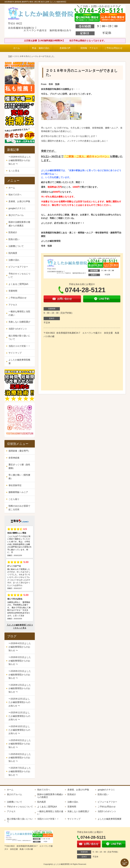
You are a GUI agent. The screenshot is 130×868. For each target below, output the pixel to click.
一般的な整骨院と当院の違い (19, 313)
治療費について (16, 246)
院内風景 (13, 253)
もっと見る (14, 171)
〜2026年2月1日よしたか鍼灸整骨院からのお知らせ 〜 (20, 675)
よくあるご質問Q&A (18, 284)
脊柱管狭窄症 (15, 485)
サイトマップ (15, 353)
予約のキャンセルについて (19, 275)
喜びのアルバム (16, 215)
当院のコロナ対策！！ (19, 346)
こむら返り (14, 499)
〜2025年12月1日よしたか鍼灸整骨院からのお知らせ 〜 (19, 702)
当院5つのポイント (18, 329)
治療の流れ (14, 260)
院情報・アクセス (89, 48)
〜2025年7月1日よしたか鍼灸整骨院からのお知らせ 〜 (20, 771)
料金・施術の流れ (41, 48)
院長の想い (14, 239)
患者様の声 (65, 48)
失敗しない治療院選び (19, 322)
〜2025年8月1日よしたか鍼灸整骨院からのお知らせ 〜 (20, 758)
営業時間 (13, 291)
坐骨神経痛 (14, 458)
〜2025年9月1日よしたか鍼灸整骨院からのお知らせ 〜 (20, 744)
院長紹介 (13, 232)
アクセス (13, 305)
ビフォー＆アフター (18, 267)
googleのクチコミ (17, 208)
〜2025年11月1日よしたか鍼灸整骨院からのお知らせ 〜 (19, 716)
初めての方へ (15, 195)
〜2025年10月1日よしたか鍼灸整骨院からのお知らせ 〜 (19, 730)
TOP (10, 56)
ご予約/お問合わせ (113, 48)
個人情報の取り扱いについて (19, 337)
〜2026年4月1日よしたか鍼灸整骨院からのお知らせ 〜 (20, 160)
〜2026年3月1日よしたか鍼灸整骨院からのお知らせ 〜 (20, 661)
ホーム (17, 48)
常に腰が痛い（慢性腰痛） (19, 477)
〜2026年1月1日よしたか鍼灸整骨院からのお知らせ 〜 (20, 688)
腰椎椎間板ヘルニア (18, 492)
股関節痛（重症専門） (19, 451)
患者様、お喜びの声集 (19, 201)
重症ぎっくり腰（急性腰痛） (19, 466)
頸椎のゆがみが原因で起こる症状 (19, 508)
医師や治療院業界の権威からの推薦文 (19, 224)
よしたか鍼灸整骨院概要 (19, 362)
